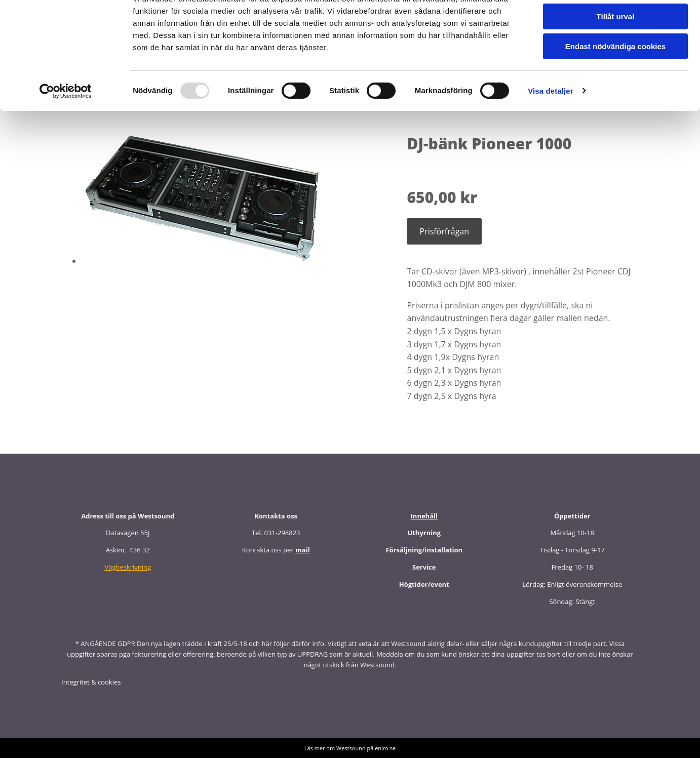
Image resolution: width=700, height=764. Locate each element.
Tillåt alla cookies (615, 25)
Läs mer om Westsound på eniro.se (350, 754)
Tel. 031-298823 (276, 539)
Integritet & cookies (91, 688)
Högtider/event (424, 590)
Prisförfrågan (444, 237)
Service (424, 573)
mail (303, 556)
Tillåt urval (616, 55)
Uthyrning (424, 539)
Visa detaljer (550, 129)
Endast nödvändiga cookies (615, 84)
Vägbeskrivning (128, 573)
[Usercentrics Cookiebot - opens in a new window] (66, 129)
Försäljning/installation (424, 556)
